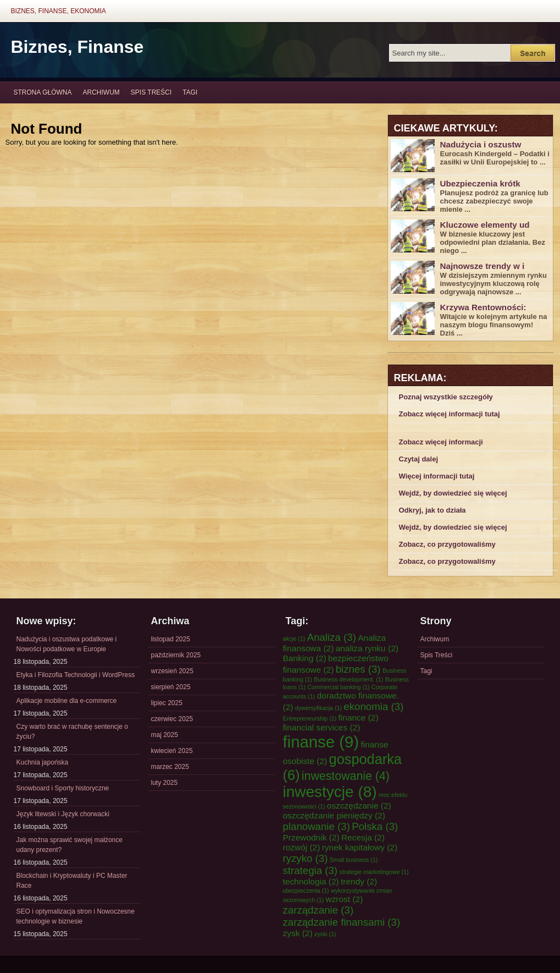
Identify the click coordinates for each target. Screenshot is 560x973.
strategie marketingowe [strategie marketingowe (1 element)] (374, 872)
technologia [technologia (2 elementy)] (311, 881)
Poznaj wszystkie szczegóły (446, 397)
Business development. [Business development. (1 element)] (348, 679)
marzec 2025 (170, 767)
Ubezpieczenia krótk (480, 183)
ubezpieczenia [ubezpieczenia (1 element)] (306, 890)
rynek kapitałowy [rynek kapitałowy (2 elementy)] (360, 847)
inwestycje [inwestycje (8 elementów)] (330, 792)
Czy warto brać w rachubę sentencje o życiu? (72, 732)
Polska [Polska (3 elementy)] (375, 826)
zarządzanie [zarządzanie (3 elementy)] (318, 910)
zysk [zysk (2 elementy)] (298, 933)
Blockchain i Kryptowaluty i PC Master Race (72, 881)
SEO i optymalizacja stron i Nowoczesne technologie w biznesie (76, 916)
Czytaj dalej (419, 459)
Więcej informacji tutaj (437, 476)
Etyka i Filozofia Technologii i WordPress (76, 675)
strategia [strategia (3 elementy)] (311, 870)
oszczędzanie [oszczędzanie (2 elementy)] (359, 806)
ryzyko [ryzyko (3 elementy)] (306, 858)
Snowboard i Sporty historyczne (63, 788)
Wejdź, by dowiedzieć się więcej (453, 493)
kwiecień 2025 (172, 751)
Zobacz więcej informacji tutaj (450, 414)
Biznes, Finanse (77, 47)
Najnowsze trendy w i (483, 266)
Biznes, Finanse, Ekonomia (59, 11)
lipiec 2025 (167, 703)
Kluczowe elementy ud (485, 225)
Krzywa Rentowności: (483, 307)
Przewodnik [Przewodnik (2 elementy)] (311, 837)
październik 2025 (176, 655)
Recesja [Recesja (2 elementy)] (363, 837)
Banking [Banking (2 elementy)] (305, 658)
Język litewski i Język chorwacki (63, 814)
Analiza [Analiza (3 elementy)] (332, 637)
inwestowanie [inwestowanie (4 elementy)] (346, 776)
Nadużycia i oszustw (481, 144)
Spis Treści (151, 92)
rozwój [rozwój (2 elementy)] (302, 847)
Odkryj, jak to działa (433, 510)
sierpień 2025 (171, 687)
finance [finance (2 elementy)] (359, 718)
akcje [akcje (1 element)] (294, 639)
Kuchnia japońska (43, 762)
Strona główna (43, 92)
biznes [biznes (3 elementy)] (358, 669)
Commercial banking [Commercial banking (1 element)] (338, 687)
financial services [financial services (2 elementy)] (322, 727)
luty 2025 (165, 783)
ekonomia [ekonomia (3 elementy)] (373, 707)
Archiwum (101, 92)
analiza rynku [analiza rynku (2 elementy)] (367, 648)
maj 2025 (165, 735)
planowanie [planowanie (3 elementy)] (317, 826)
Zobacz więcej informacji (441, 442)
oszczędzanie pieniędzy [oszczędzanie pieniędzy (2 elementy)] (334, 815)
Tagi (190, 92)
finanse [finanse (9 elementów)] (321, 742)
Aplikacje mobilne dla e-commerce (67, 701)
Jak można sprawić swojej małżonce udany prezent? (70, 845)
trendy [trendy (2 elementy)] (359, 881)
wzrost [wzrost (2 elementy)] (344, 899)
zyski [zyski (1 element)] (325, 934)
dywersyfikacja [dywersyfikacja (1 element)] (318, 708)
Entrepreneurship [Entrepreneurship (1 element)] (310, 718)
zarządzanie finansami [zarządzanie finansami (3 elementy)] (342, 922)
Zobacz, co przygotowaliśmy (447, 544)
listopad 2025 (171, 639)
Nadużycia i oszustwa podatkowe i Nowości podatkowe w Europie (67, 644)
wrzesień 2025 (172, 671)
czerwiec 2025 (172, 719)
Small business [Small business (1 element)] (354, 860)
